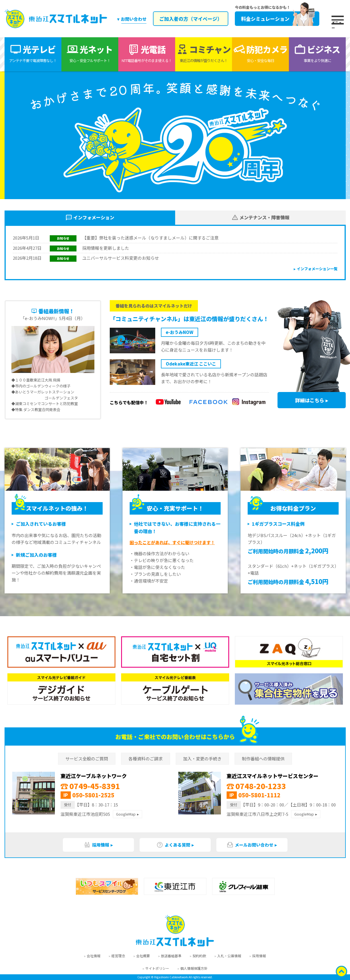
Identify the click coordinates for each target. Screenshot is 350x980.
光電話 (147, 53)
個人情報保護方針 (194, 968)
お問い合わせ (134, 19)
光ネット (90, 53)
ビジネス (317, 53)
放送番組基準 (171, 956)
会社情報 (94, 956)
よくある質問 (173, 845)
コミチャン (204, 53)
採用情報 (97, 845)
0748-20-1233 (256, 786)
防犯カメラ (260, 53)
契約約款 (199, 956)
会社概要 (143, 956)
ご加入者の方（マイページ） (190, 19)
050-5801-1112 (259, 795)
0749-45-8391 (90, 786)
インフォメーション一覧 (317, 269)
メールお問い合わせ (250, 845)
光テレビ (33, 53)
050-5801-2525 (93, 795)
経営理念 (118, 956)
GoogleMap (126, 814)
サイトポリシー (157, 968)
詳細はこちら (310, 400)
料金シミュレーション (277, 19)
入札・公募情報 (229, 956)
